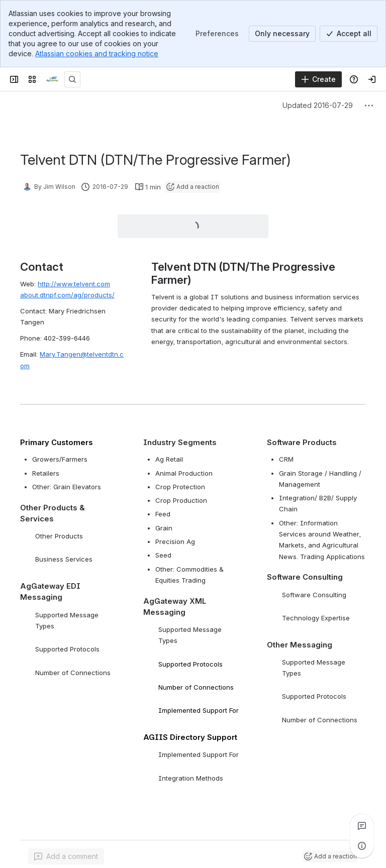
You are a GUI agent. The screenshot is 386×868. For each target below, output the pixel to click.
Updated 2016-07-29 (318, 105)
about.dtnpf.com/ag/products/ (67, 295)
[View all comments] (362, 826)
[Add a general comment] (66, 856)
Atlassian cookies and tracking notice (97, 53)
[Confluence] (52, 79)
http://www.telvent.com (74, 284)
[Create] (318, 79)
